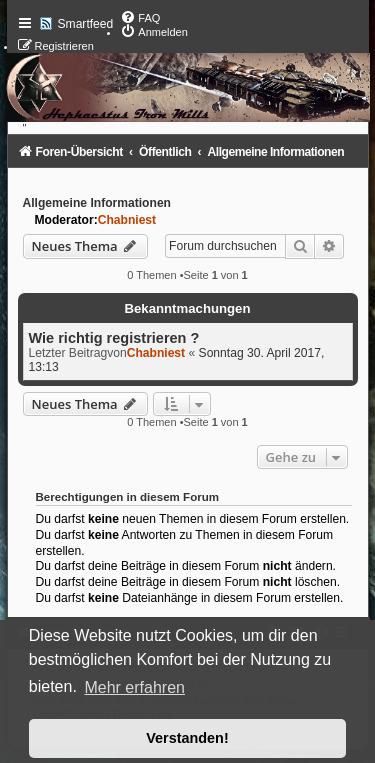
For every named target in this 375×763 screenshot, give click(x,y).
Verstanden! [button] (187, 738)
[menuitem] (140, 18)
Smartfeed (86, 24)
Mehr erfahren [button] (134, 687)
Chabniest (127, 220)
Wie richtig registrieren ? (114, 338)
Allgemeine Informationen (97, 203)
